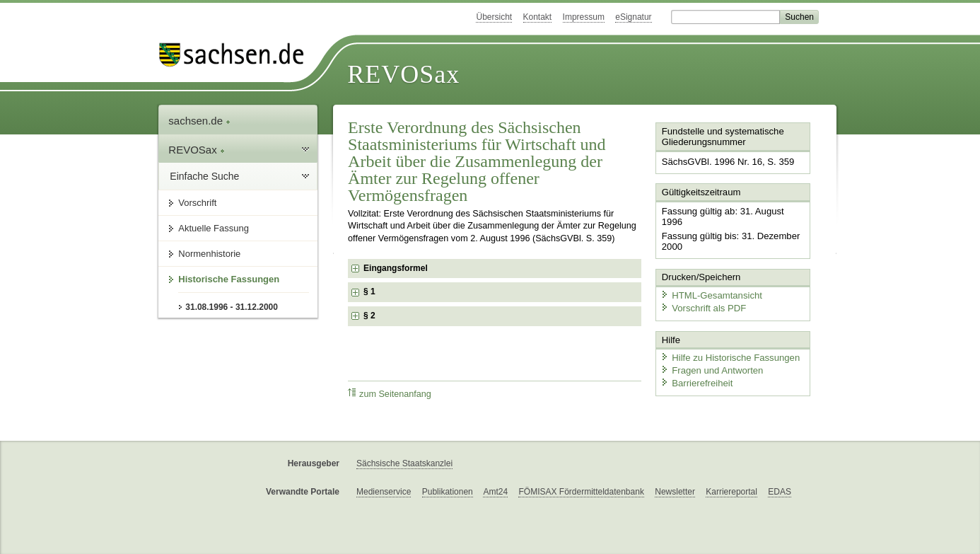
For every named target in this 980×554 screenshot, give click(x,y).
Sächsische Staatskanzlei (404, 463)
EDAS (780, 492)
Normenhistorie (209, 254)
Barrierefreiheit (696, 370)
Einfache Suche (204, 176)
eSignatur (633, 17)
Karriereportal (731, 492)
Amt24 (495, 492)
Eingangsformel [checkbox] (396, 268)
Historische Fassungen (229, 279)
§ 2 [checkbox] (371, 316)
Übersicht (494, 17)
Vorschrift (197, 203)
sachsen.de (199, 121)
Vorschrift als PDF (702, 295)
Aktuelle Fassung (214, 228)
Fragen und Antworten (711, 357)
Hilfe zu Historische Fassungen (728, 345)
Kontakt (538, 17)
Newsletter (675, 492)
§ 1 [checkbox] (371, 292)
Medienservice (384, 492)
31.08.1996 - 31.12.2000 (232, 307)
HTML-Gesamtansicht (710, 283)
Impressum (584, 17)
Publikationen (448, 492)
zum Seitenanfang (390, 394)
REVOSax (403, 74)
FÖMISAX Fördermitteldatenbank (581, 492)
